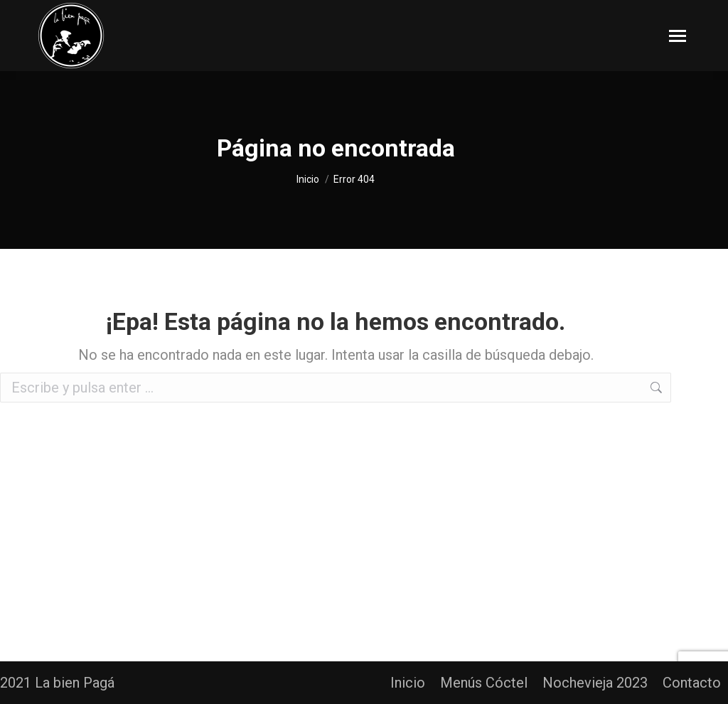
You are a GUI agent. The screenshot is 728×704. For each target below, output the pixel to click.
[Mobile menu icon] (678, 36)
